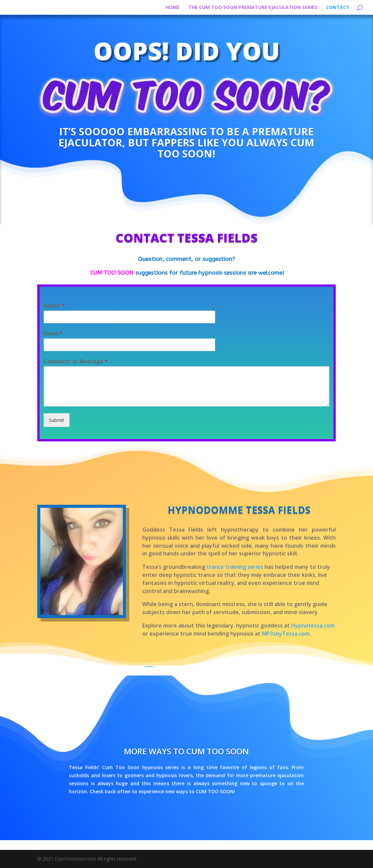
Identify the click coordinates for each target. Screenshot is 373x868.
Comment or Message (76, 361)
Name (54, 306)
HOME (173, 8)
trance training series (235, 567)
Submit (57, 420)
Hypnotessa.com (313, 626)
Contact (338, 8)
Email (53, 334)
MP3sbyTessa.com (286, 634)
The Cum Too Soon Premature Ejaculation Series (253, 8)
